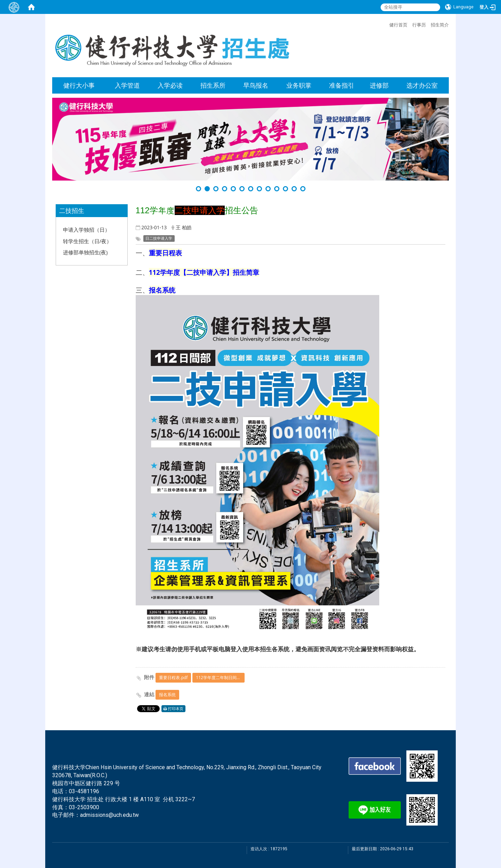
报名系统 (167, 695)
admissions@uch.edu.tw (109, 815)
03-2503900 (84, 807)
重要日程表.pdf (173, 678)
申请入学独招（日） (86, 230)
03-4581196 (84, 791)
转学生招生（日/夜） (88, 241)
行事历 (419, 25)
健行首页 (398, 25)
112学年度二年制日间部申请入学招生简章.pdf (220, 678)
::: (386, 24)
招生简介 (440, 25)
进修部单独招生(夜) (85, 252)
